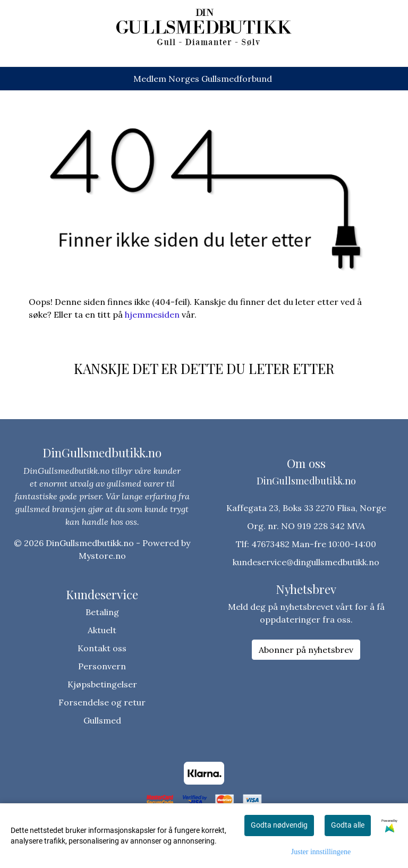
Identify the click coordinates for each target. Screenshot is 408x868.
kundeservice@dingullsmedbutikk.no (306, 562)
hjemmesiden (152, 314)
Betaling (102, 612)
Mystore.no (102, 556)
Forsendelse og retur (102, 702)
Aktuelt (102, 630)
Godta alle (348, 825)
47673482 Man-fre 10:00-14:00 (314, 544)
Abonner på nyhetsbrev (306, 650)
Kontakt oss (102, 648)
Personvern (102, 666)
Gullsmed (102, 720)
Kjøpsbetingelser (102, 684)
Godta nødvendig (279, 825)
